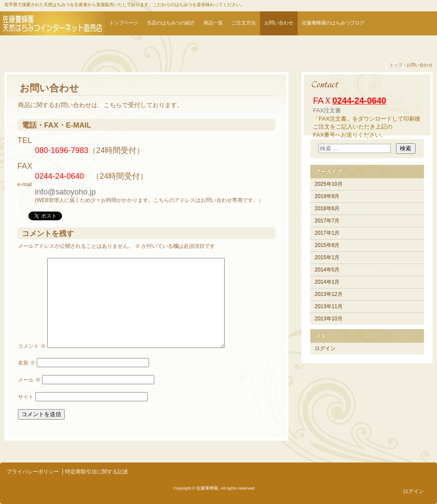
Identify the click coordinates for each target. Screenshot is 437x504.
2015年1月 (327, 257)
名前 (26, 363)
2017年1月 (327, 233)
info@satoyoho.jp (65, 192)
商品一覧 (213, 23)
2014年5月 (327, 270)
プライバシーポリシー (33, 472)
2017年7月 (327, 221)
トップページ (124, 23)
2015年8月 (327, 245)
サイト (26, 397)
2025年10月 (329, 184)
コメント (32, 346)
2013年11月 (329, 306)
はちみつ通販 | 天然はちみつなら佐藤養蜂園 (52, 23)
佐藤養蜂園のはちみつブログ (333, 23)
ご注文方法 (244, 23)
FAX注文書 (327, 110)
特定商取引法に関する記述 (97, 472)
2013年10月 (329, 319)
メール (29, 380)
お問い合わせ (279, 23)
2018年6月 (327, 209)
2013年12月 (329, 294)
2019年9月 (327, 196)
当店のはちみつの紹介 (171, 23)
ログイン (325, 348)
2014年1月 (327, 282)
